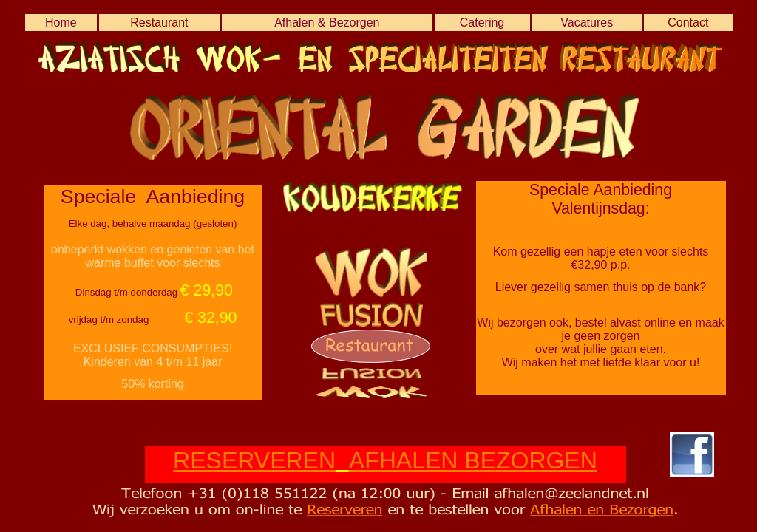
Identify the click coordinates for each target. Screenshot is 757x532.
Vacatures (587, 23)
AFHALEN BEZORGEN (473, 460)
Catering (482, 23)
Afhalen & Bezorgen (327, 23)
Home (61, 23)
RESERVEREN (254, 460)
